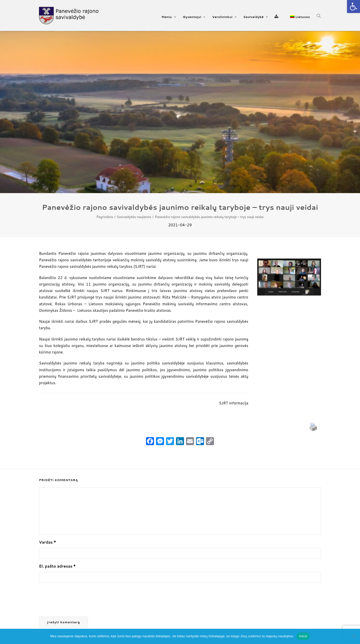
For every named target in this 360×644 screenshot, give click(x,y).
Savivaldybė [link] (256, 17)
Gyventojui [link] (194, 17)
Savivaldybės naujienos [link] (134, 217)
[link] (353, 6)
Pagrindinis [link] (105, 217)
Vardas (47, 542)
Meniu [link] (169, 17)
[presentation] (77, 600)
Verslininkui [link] (224, 17)
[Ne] (354, 636)
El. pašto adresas (57, 566)
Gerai (303, 636)
